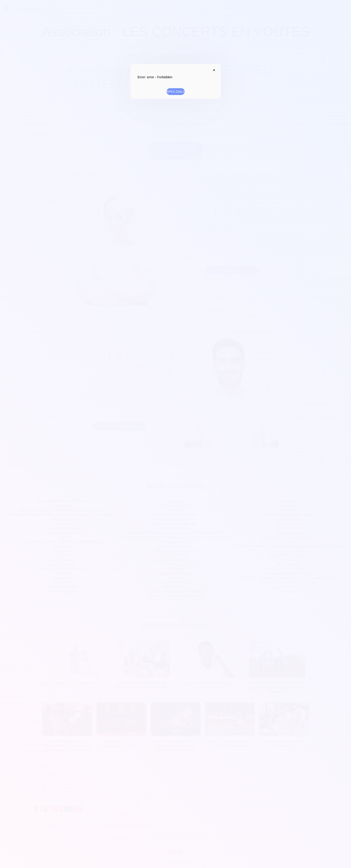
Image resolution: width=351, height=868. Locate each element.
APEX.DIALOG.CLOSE (213, 70)
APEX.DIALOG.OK (176, 92)
